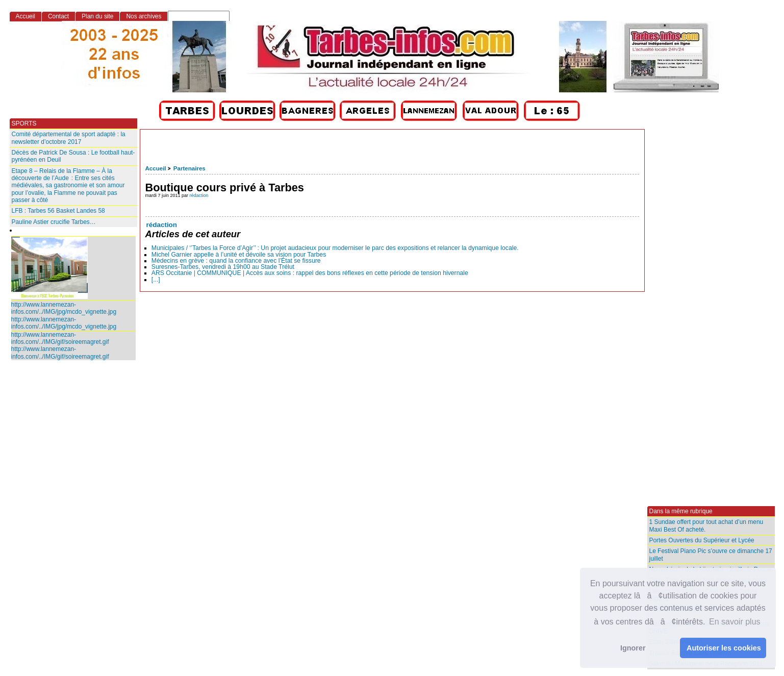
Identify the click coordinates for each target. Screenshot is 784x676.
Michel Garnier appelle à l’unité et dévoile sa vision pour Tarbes (239, 255)
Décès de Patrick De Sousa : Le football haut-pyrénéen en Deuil (73, 156)
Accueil (156, 168)
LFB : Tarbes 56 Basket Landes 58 (58, 211)
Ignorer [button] (633, 648)
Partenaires (189, 168)
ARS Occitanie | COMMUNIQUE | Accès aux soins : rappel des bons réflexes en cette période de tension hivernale (310, 273)
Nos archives (144, 16)
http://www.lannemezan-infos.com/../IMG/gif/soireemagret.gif (60, 338)
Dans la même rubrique (681, 511)
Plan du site (97, 16)
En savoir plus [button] (735, 622)
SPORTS (24, 123)
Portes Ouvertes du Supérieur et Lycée (702, 540)
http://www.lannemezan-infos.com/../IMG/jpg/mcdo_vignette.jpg (64, 308)
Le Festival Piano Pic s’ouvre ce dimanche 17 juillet (711, 555)
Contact (58, 16)
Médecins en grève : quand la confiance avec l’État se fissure (236, 261)
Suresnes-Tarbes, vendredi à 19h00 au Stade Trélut (223, 267)
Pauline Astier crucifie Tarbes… (54, 222)
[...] (156, 280)
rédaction (199, 195)
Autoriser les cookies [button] (724, 648)
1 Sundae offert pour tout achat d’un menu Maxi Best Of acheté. (706, 525)
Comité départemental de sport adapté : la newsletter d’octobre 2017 (69, 138)
